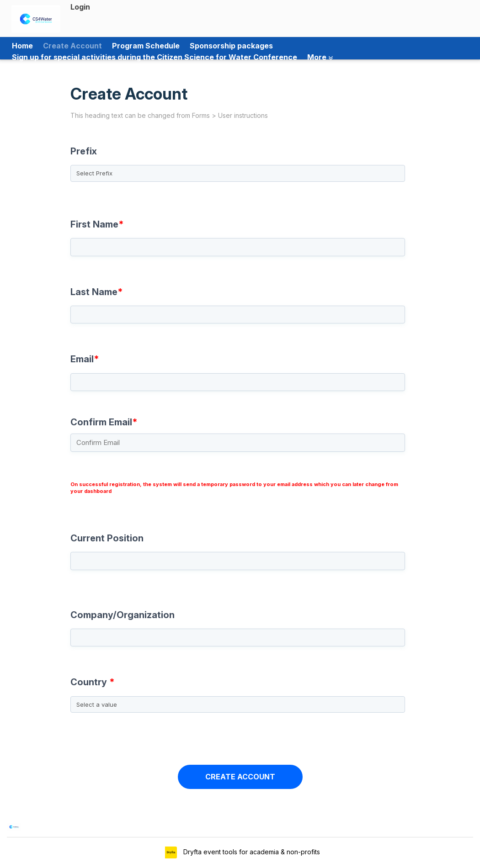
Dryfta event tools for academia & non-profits (251, 852)
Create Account (72, 46)
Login (80, 7)
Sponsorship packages (231, 46)
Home (22, 46)
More (320, 57)
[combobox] (240, 698)
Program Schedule (146, 46)
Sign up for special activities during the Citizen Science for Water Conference (155, 57)
